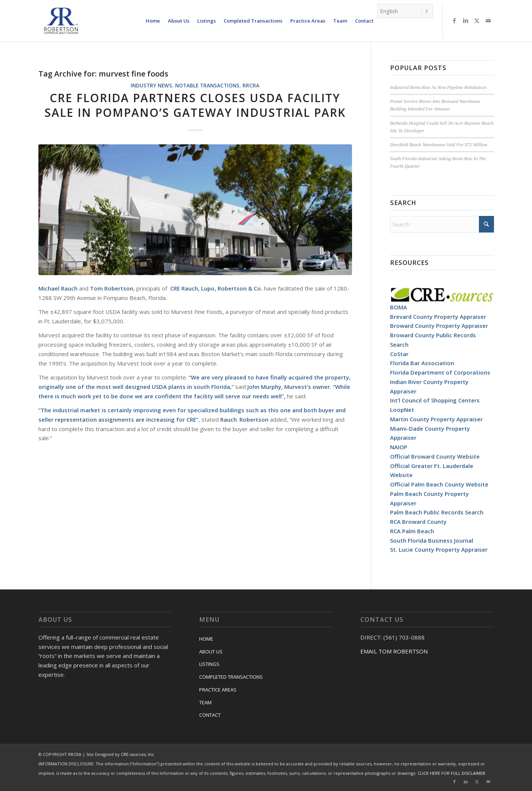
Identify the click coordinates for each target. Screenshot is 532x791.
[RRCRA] (61, 21)
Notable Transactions (207, 86)
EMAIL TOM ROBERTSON (394, 651)
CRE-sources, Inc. (138, 754)
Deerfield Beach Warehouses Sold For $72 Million (439, 145)
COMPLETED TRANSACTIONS (231, 677)
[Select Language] (405, 10)
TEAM (205, 702)
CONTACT (210, 715)
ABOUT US (211, 652)
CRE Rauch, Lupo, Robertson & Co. (216, 288)
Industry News (151, 86)
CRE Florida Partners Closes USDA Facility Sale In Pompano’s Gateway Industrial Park (195, 105)
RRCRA (251, 86)
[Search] (442, 224)
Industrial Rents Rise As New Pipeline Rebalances (438, 87)
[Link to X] (477, 20)
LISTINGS (209, 664)
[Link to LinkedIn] (466, 20)
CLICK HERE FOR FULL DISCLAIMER (451, 773)
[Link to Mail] (488, 20)
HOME (206, 639)
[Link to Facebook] (454, 20)
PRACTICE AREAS (218, 690)
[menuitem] (153, 21)
